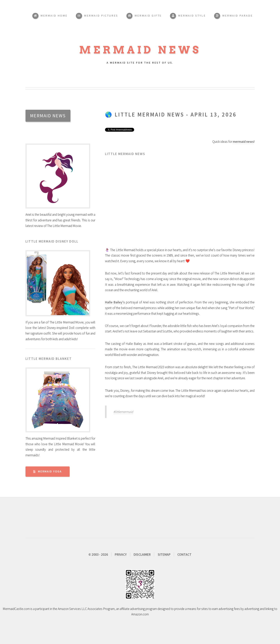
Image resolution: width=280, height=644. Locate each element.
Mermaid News (140, 50)
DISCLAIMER (142, 555)
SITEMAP (164, 555)
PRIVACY (121, 555)
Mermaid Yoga (50, 471)
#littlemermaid (123, 412)
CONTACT (184, 555)
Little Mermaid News (149, 115)
